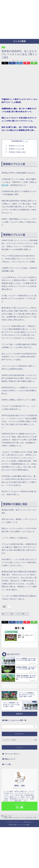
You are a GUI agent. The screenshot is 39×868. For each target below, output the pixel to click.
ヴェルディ (6, 614)
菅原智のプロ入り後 (17, 149)
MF (3, 47)
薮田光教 (5, 185)
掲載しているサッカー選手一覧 (15, 720)
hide (25, 141)
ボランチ (26, 614)
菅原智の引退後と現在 (17, 152)
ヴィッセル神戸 (16, 614)
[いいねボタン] (4, 606)
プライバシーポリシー (12, 754)
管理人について (10, 759)
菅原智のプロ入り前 (17, 146)
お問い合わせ (27, 822)
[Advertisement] (19, 19)
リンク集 (8, 764)
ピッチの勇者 (20, 41)
